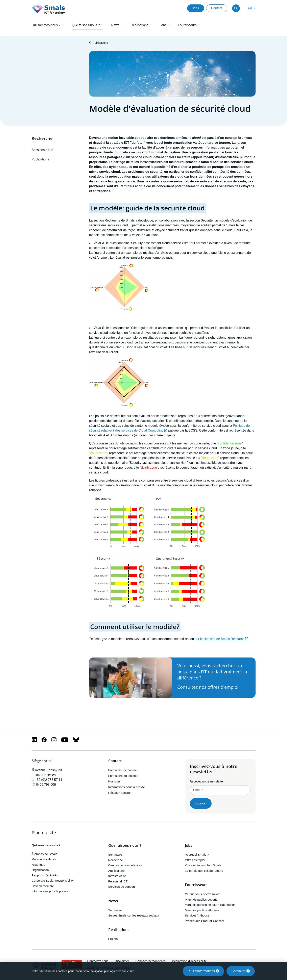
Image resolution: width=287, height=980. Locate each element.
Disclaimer (122, 961)
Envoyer (201, 803)
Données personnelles (151, 961)
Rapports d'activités (45, 875)
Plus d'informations (203, 971)
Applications (116, 871)
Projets (113, 939)
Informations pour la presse (127, 787)
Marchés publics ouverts (201, 899)
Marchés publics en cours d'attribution (210, 905)
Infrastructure (117, 876)
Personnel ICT (118, 881)
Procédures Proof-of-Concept (205, 921)
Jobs (196, 8)
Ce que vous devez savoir (202, 894)
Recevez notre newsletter (207, 781)
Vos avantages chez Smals (203, 865)
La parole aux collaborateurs (204, 871)
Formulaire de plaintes (123, 776)
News (113, 901)
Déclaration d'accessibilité (189, 961)
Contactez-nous (98, 961)
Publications (100, 43)
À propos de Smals (44, 854)
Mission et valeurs (44, 859)
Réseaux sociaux (120, 793)
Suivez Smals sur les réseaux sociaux (134, 915)
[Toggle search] (236, 8)
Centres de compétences (125, 865)
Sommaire (115, 855)
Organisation (40, 870)
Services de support (122, 887)
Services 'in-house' (198, 915)
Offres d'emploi (195, 860)
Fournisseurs (196, 885)
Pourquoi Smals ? (197, 855)
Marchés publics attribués (202, 910)
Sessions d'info (42, 150)
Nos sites (115, 781)
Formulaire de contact (123, 770)
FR (250, 8)
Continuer (241, 971)
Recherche (42, 138)
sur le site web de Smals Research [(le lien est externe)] (222, 639)
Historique (39, 865)
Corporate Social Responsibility (53, 881)
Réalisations (119, 930)
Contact (217, 8)
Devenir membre (43, 886)
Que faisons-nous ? (125, 846)
